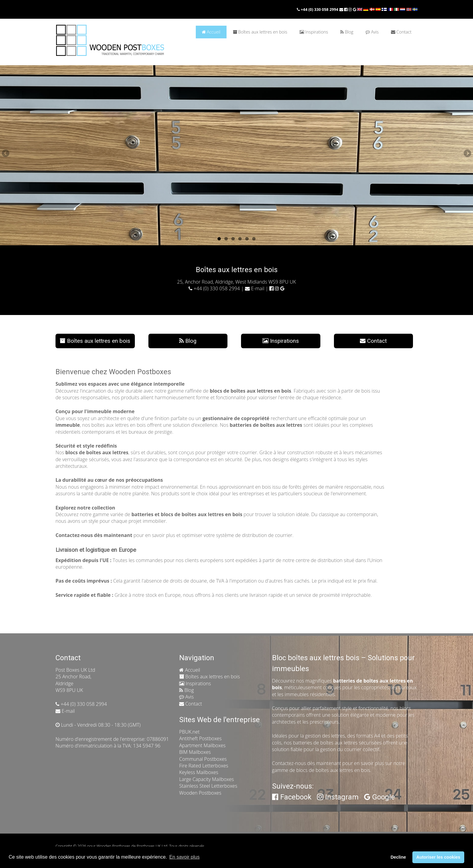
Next (467, 154)
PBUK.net (189, 732)
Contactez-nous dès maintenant (307, 763)
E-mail (255, 288)
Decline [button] (398, 857)
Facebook (292, 797)
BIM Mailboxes (195, 752)
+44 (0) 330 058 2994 (318, 9)
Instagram (338, 797)
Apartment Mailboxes (202, 745)
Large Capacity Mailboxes (206, 779)
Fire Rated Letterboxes (204, 766)
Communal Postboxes (203, 759)
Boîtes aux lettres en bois (260, 32)
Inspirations (314, 32)
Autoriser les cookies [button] (438, 857)
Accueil (211, 32)
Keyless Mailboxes (199, 772)
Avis (372, 32)
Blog (347, 32)
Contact (401, 32)
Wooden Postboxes (200, 793)
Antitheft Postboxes (200, 738)
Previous (6, 154)
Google (379, 797)
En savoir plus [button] (184, 857)
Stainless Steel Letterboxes (208, 786)
